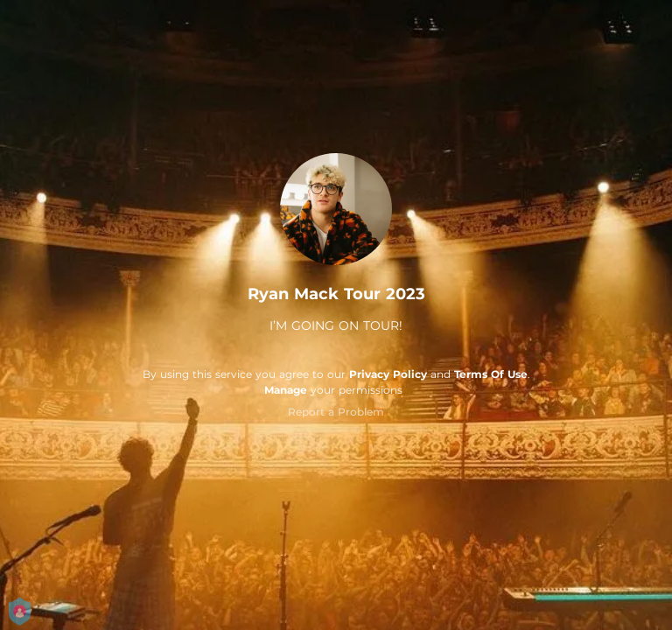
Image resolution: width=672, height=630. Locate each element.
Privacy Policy (388, 374)
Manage (286, 390)
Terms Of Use (491, 374)
